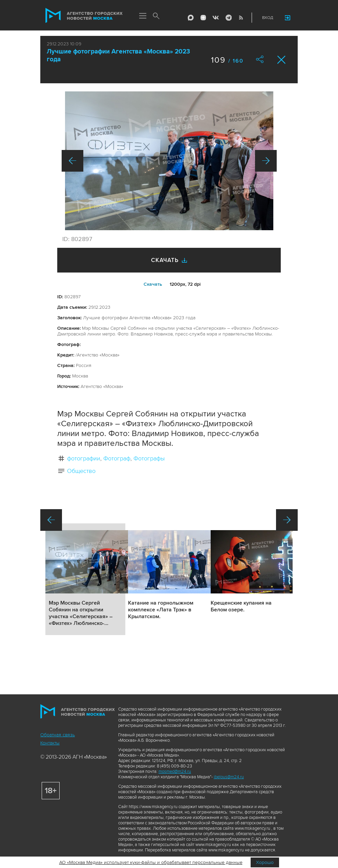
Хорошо (265, 862)
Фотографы (149, 458)
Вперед (266, 161)
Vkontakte (216, 18)
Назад (72, 161)
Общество (81, 471)
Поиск (156, 16)
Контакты (50, 743)
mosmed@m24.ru (175, 772)
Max (191, 18)
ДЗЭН (203, 18)
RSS (241, 18)
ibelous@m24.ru (229, 777)
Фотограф (117, 458)
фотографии (84, 458)
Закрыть (282, 60)
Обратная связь (58, 735)
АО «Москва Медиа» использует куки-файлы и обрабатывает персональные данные (151, 862)
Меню (143, 16)
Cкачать (153, 284)
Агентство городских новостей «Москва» (84, 16)
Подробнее (85, 579)
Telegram (228, 18)
